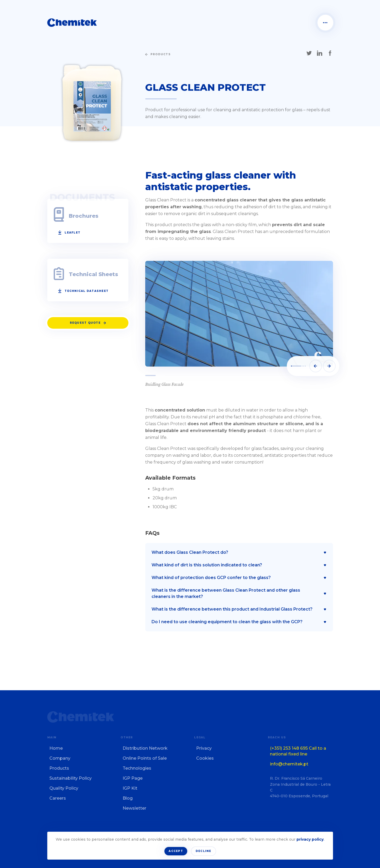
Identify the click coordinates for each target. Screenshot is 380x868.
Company (60, 758)
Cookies (205, 758)
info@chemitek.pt (289, 764)
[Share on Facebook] (330, 53)
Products (59, 768)
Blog (128, 798)
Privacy (204, 748)
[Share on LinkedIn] (320, 53)
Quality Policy (64, 788)
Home (56, 748)
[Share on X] (309, 53)
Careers (58, 798)
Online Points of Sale (145, 758)
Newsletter (134, 808)
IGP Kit (130, 788)
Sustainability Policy (71, 778)
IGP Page (133, 778)
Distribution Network (145, 748)
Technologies (137, 768)
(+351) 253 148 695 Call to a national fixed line (298, 751)
